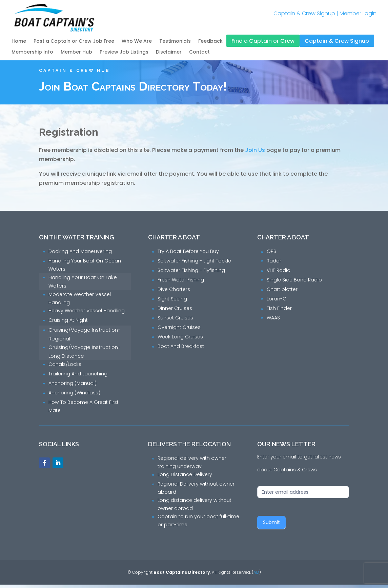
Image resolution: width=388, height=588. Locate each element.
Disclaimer (169, 52)
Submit (271, 526)
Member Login (358, 13)
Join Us (255, 153)
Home (19, 42)
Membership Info (32, 52)
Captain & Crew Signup (304, 13)
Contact (199, 52)
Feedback (210, 42)
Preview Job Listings (124, 52)
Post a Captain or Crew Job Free (74, 42)
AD (256, 576)
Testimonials (175, 42)
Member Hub (76, 52)
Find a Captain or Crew (263, 41)
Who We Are (137, 42)
